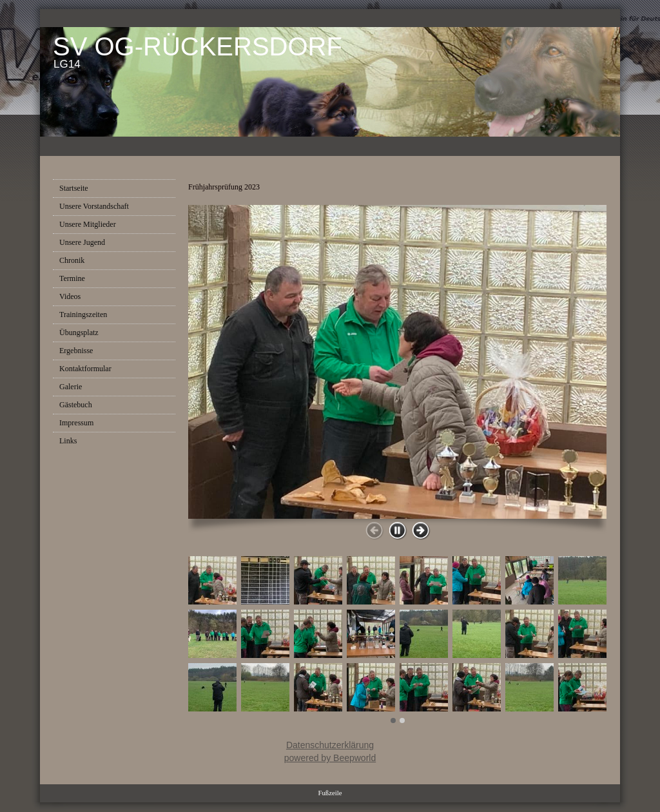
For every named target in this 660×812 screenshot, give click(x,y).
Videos (70, 296)
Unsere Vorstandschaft (94, 206)
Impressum (76, 423)
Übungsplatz (79, 333)
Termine (72, 278)
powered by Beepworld (330, 758)
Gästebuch (76, 405)
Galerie (71, 387)
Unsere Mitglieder (88, 224)
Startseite (74, 188)
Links (68, 441)
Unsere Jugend (82, 242)
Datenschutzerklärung (330, 745)
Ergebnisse (76, 351)
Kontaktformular (85, 369)
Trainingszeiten (83, 314)
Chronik (72, 260)
